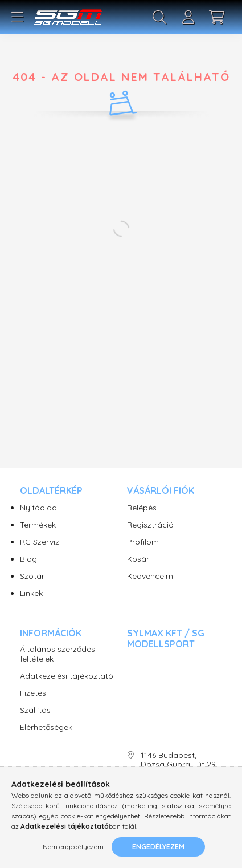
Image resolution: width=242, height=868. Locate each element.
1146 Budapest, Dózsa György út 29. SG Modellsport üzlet (179, 765)
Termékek (38, 525)
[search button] (159, 17)
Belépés (142, 508)
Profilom (143, 542)
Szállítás (35, 710)
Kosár (138, 559)
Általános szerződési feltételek (58, 654)
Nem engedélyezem (73, 847)
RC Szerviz (40, 542)
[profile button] (188, 17)
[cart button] (216, 17)
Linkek (31, 593)
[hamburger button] (17, 17)
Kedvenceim (150, 576)
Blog (28, 559)
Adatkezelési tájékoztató (67, 676)
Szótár (32, 576)
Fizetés (33, 693)
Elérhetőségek (46, 727)
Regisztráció (150, 525)
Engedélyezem (158, 847)
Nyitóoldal (39, 508)
